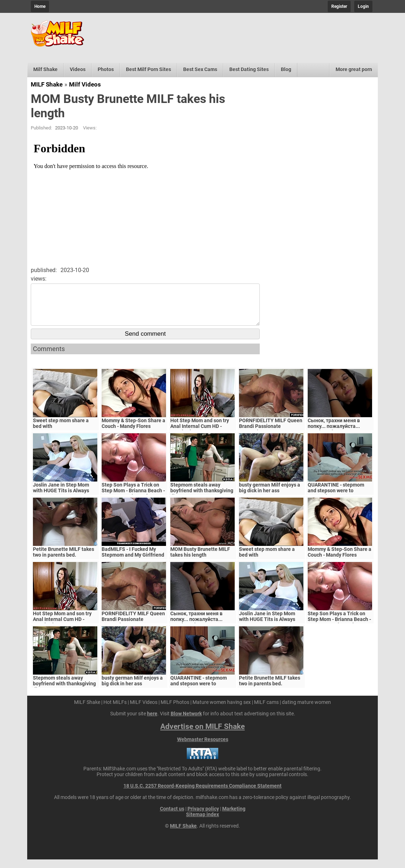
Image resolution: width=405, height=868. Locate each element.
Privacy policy (203, 817)
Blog (286, 69)
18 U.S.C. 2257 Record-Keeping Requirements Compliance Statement (202, 794)
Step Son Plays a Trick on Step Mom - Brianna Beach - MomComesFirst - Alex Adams (133, 502)
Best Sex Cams (200, 69)
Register (339, 6)
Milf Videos (85, 84)
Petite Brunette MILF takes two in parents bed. (64, 561)
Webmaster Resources (203, 748)
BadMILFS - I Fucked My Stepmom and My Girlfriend (133, 561)
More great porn (354, 69)
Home (40, 6)
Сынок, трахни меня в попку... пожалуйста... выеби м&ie (334, 435)
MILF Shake (47, 84)
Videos (78, 69)
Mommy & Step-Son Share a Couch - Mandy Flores (133, 432)
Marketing (234, 817)
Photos (106, 69)
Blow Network (186, 722)
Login (363, 6)
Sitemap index (202, 823)
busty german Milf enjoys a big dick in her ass (270, 496)
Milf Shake (45, 69)
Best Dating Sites (249, 69)
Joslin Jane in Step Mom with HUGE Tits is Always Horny (61, 499)
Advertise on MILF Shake (202, 735)
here (152, 722)
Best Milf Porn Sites (148, 69)
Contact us (172, 817)
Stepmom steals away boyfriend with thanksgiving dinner (202, 499)
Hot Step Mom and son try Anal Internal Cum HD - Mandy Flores (200, 435)
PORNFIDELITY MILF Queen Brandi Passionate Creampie (271, 435)
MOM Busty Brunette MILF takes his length (200, 561)
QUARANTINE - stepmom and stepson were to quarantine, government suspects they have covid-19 (340, 502)
